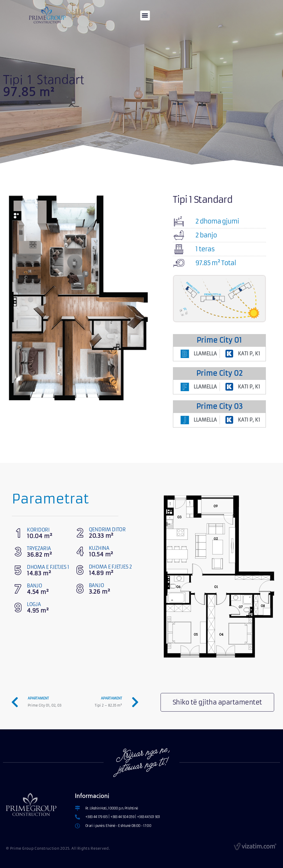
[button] (145, 16)
